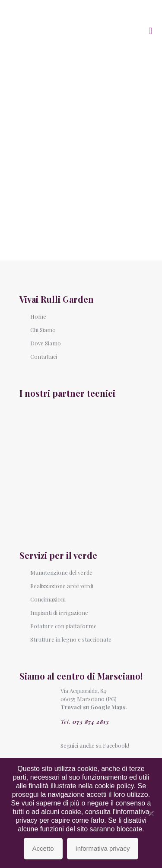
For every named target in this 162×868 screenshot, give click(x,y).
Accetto (43, 848)
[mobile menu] (150, 30)
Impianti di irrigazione (59, 613)
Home (38, 316)
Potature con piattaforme (64, 626)
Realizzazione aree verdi (62, 586)
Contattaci (44, 356)
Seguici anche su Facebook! (95, 745)
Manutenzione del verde (61, 572)
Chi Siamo (43, 330)
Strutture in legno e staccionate (71, 639)
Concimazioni (48, 599)
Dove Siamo (46, 343)
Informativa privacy (103, 848)
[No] (151, 813)
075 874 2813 (91, 722)
